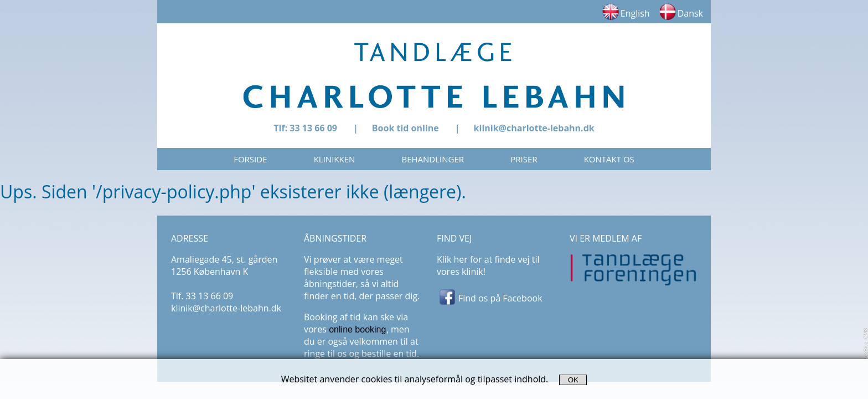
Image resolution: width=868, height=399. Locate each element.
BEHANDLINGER (433, 159)
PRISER (524, 159)
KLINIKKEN (335, 159)
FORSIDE (250, 159)
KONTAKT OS (609, 159)
